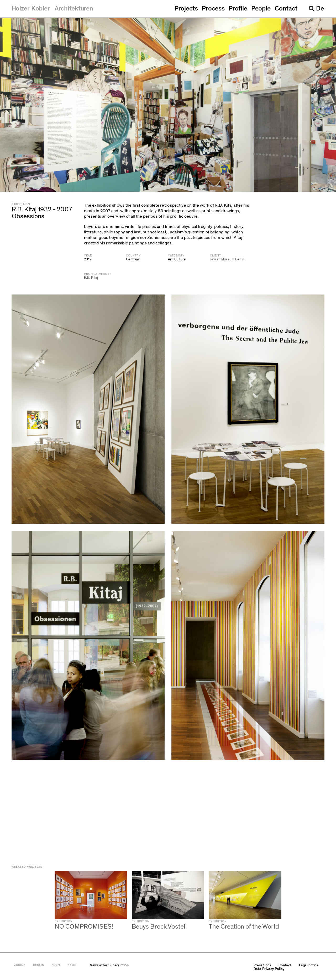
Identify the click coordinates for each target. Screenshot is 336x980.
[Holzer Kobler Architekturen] (52, 9)
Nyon (72, 965)
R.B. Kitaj (91, 278)
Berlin (39, 965)
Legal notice (309, 965)
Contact (286, 9)
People (261, 9)
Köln (56, 965)
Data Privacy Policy (269, 969)
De (320, 9)
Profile (238, 9)
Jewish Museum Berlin (227, 259)
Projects (186, 9)
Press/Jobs (262, 965)
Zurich (20, 965)
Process (213, 9)
